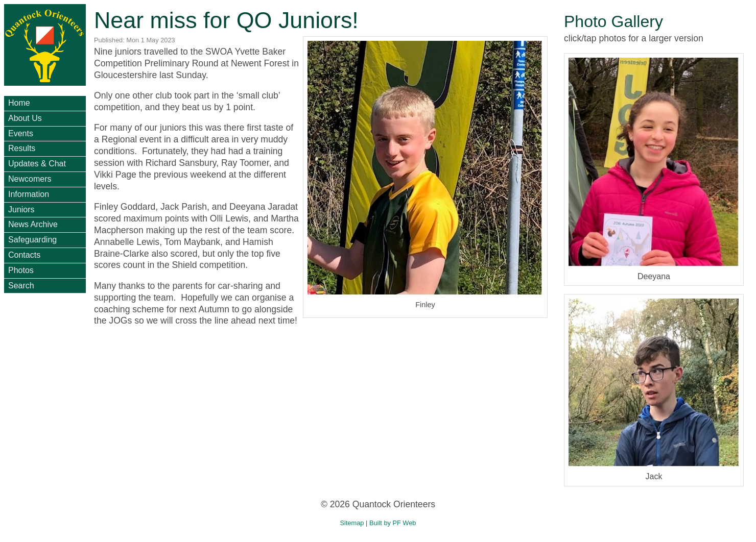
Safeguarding (32, 240)
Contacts (24, 255)
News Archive (33, 224)
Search (21, 286)
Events (21, 133)
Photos (21, 270)
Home (19, 103)
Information (29, 194)
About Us (25, 118)
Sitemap (352, 523)
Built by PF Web (393, 523)
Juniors (21, 210)
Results (22, 148)
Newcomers (30, 179)
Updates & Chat (37, 164)
